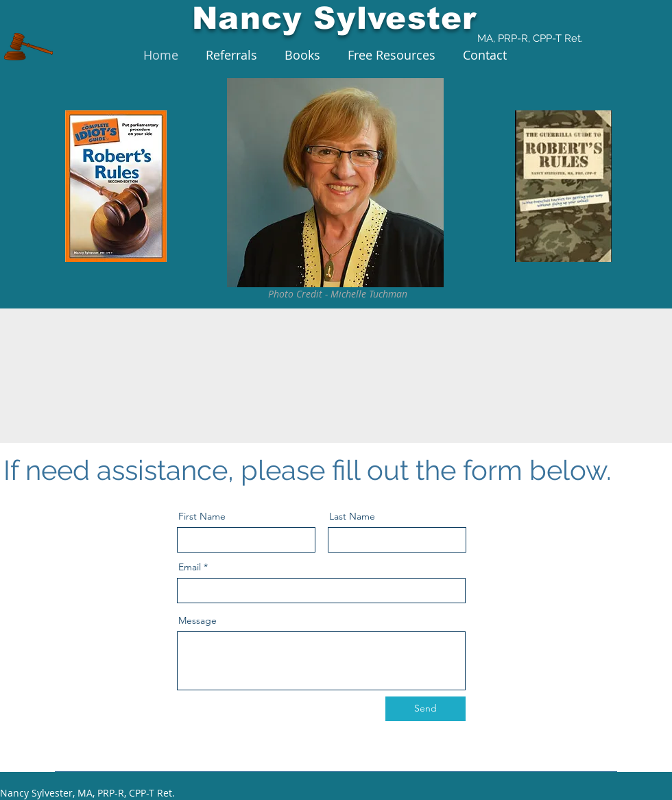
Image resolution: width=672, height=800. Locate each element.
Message (197, 620)
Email (190, 567)
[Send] (425, 709)
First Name (202, 516)
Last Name (352, 516)
